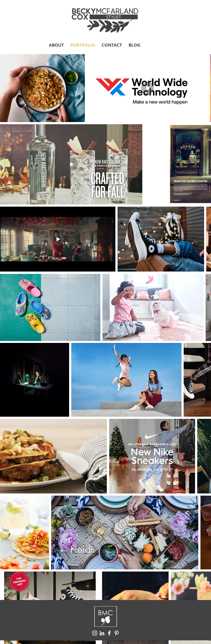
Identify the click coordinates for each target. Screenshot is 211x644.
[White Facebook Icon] (109, 633)
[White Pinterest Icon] (117, 633)
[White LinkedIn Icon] (102, 633)
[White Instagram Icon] (95, 633)
